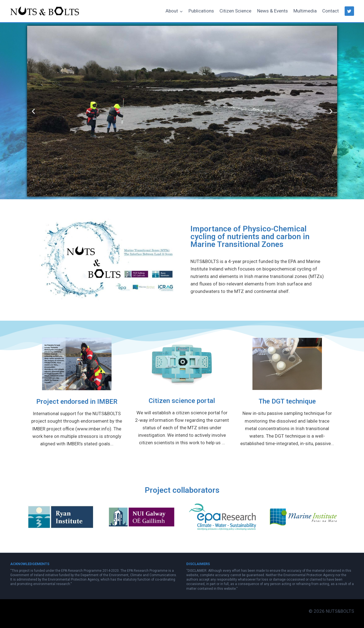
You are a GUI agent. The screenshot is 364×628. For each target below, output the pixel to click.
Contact (331, 11)
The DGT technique (287, 401)
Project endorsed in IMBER (77, 402)
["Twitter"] (349, 11)
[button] (181, 11)
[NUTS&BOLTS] (45, 11)
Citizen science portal (182, 401)
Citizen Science (235, 11)
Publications (201, 11)
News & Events (273, 11)
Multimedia (305, 11)
